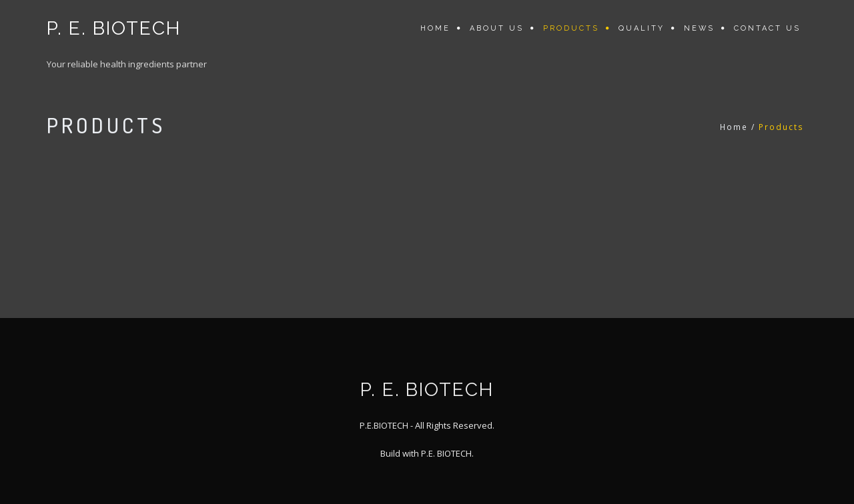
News (699, 28)
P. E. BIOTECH (114, 28)
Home (435, 28)
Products (571, 28)
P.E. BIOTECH (446, 453)
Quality (642, 28)
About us (497, 28)
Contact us (767, 28)
